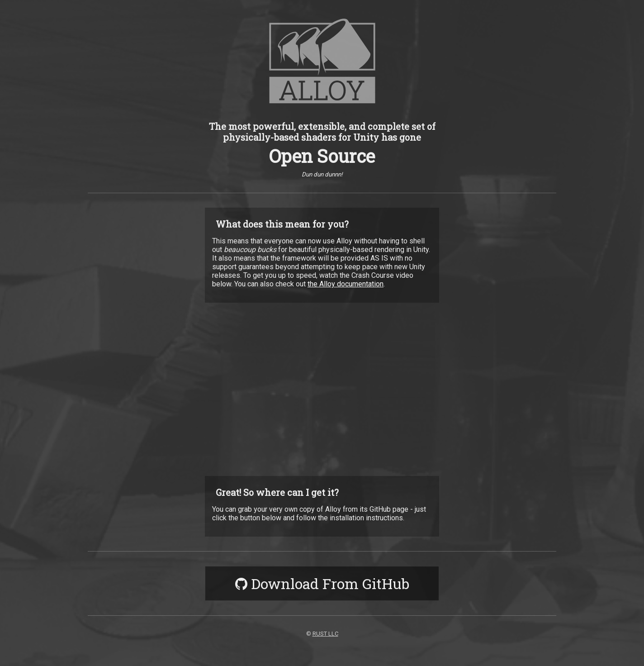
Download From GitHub (322, 583)
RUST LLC (325, 634)
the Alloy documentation (346, 284)
